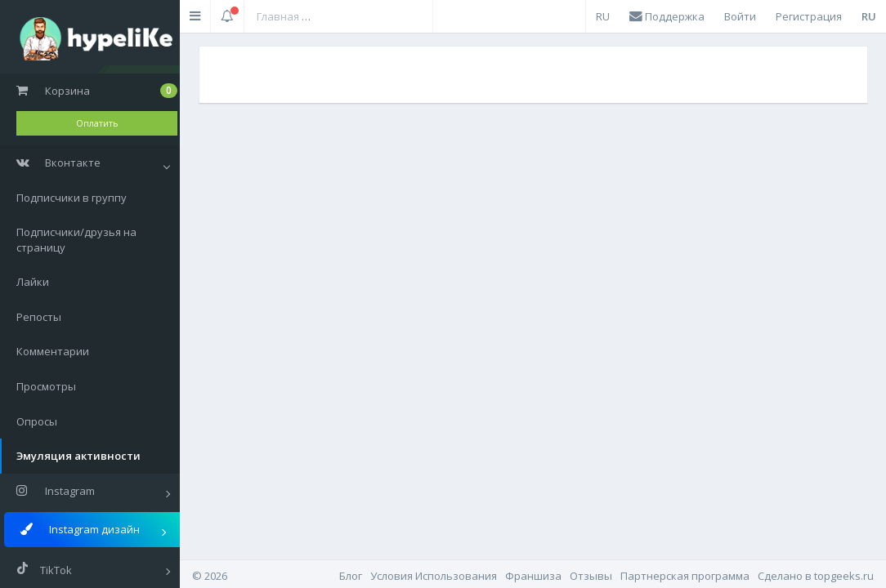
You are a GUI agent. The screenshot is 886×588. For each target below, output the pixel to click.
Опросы (37, 421)
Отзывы (591, 576)
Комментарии (53, 351)
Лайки (33, 282)
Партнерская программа (685, 576)
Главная (278, 16)
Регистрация (809, 16)
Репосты (39, 317)
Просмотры (46, 386)
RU (603, 16)
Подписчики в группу (72, 198)
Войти (740, 16)
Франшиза (533, 576)
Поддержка (667, 16)
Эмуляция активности (78, 456)
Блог (351, 576)
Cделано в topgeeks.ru (816, 576)
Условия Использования (434, 576)
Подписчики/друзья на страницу (76, 240)
